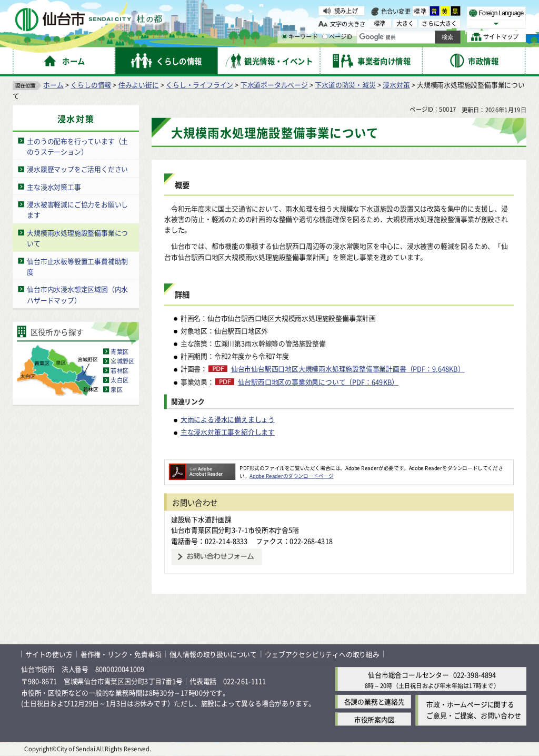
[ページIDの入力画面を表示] (325, 36)
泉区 (116, 389)
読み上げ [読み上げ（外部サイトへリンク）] (346, 11)
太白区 (119, 380)
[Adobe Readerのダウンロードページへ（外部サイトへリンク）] (202, 468)
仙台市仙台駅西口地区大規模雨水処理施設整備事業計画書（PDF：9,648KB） (348, 369)
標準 (421, 11)
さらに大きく (439, 23)
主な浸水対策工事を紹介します (228, 432)
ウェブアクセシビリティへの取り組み (322, 654)
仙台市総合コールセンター (408, 675)
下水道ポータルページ (274, 85)
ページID (337, 37)
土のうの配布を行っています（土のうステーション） (77, 146)
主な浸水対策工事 (54, 187)
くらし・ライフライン (199, 85)
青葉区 (119, 351)
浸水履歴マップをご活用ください (77, 169)
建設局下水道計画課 (201, 519)
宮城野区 (122, 361)
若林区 (119, 370)
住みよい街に (139, 85)
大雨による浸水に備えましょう (228, 419)
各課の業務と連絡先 (375, 702)
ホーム (53, 85)
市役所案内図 (375, 719)
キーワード (300, 37)
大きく (405, 23)
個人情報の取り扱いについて (213, 654)
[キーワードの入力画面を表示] (284, 36)
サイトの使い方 (49, 654)
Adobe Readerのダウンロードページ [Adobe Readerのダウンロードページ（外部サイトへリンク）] (291, 476)
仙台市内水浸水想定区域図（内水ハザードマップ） (77, 294)
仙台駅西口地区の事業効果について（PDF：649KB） (318, 382)
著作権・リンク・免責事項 (121, 654)
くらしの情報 (91, 85)
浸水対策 (396, 85)
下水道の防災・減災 (345, 85)
